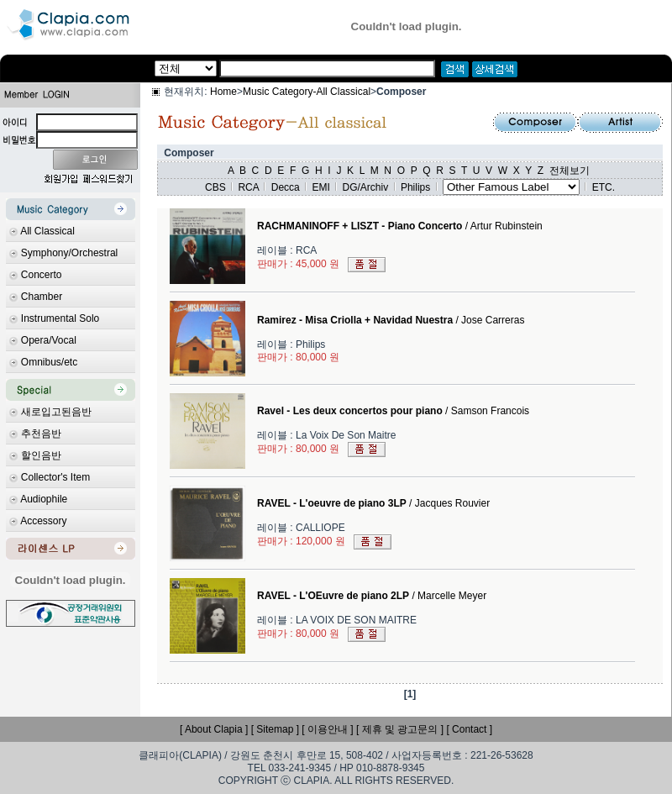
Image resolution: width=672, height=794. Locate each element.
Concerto (42, 275)
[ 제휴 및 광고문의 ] (400, 729)
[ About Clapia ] (214, 729)
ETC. (604, 187)
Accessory (43, 521)
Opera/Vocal (49, 340)
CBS (215, 187)
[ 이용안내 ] (327, 729)
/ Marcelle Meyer (372, 596)
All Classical (47, 231)
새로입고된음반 (56, 412)
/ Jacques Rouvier (373, 503)
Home (223, 92)
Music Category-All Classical (307, 92)
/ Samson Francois (393, 411)
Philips (415, 187)
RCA (248, 187)
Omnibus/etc (49, 362)
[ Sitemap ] (275, 729)
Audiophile (44, 499)
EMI (320, 187)
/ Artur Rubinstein (400, 226)
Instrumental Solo (60, 318)
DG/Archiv (366, 187)
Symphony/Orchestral (69, 253)
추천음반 (41, 434)
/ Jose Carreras (391, 320)
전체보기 (570, 171)
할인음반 (41, 455)
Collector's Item (55, 477)
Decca (286, 187)
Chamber (42, 297)
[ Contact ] (469, 729)
